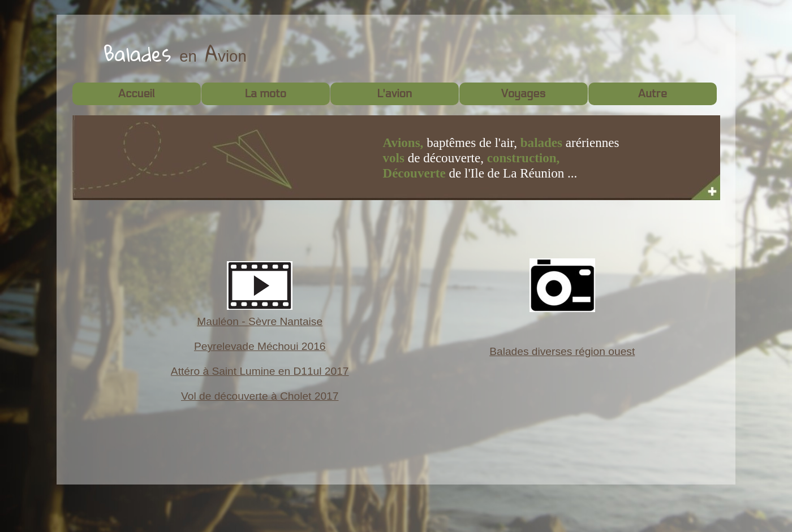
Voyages (523, 94)
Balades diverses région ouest (562, 351)
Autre (652, 94)
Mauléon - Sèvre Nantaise (260, 321)
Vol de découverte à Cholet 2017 (260, 396)
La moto (265, 94)
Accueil (136, 94)
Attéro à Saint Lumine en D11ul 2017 (260, 371)
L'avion (394, 94)
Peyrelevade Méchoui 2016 (260, 346)
